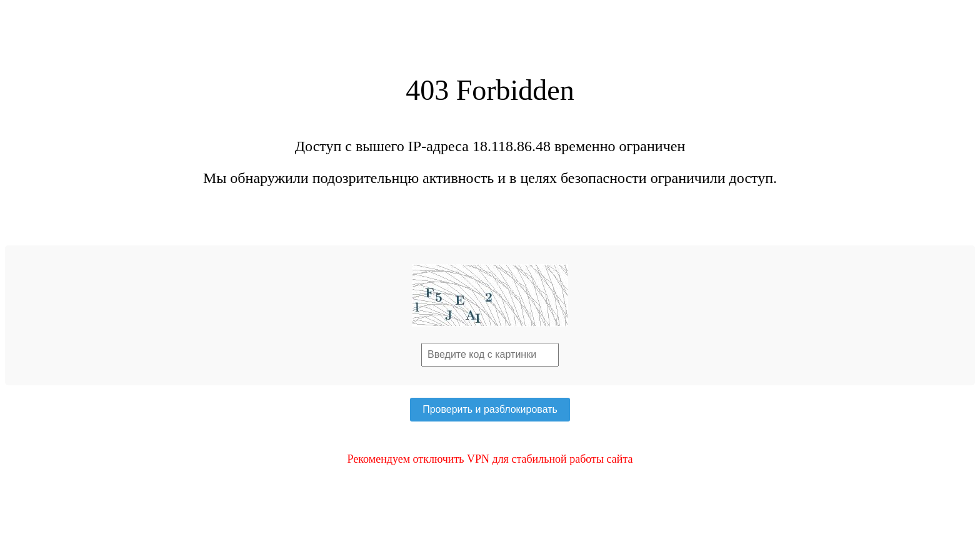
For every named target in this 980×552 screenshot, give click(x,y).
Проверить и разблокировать (490, 409)
